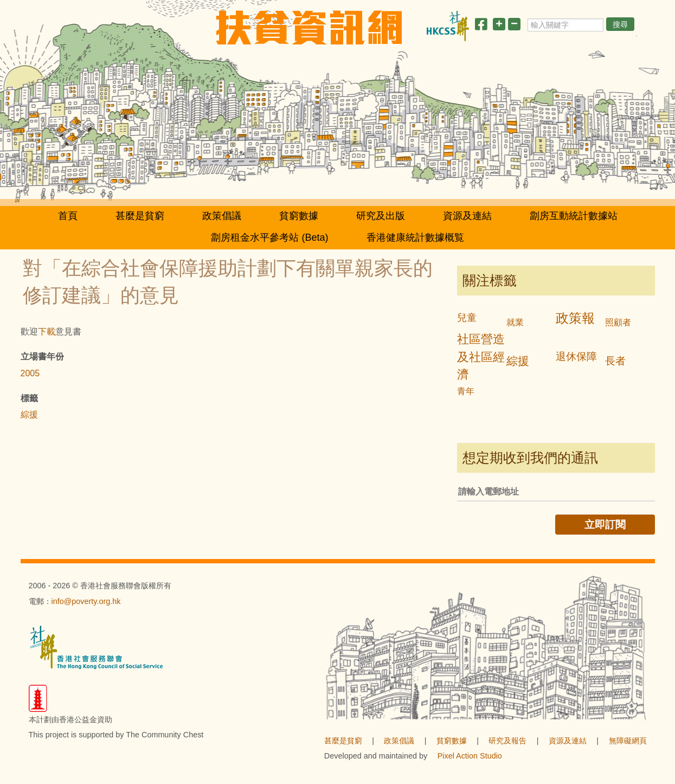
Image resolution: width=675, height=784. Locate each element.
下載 (47, 332)
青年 (466, 391)
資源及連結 (467, 216)
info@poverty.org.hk (86, 601)
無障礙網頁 (628, 741)
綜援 (29, 415)
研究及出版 (381, 216)
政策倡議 (222, 216)
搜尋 (620, 24)
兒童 (467, 318)
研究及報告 (507, 741)
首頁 (68, 216)
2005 (30, 373)
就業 (515, 322)
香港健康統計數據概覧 (415, 237)
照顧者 (618, 322)
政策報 (575, 318)
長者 (615, 361)
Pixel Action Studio (470, 756)
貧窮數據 (299, 216)
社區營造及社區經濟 (481, 357)
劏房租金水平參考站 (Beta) (269, 237)
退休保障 (576, 356)
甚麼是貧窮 (140, 216)
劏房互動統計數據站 (574, 216)
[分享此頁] (481, 26)
